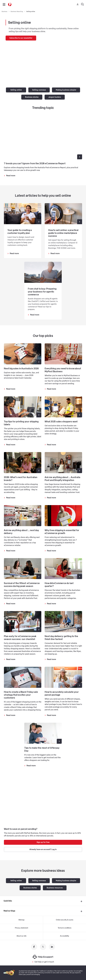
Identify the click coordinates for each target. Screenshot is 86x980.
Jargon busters (55, 97)
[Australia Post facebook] (34, 947)
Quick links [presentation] (8, 901)
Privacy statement (21, 928)
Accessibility (65, 936)
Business (5, 12)
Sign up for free (43, 842)
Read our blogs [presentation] (9, 911)
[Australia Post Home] (10, 5)
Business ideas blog (17, 12)
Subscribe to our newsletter (21, 38)
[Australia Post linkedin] (52, 947)
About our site (21, 936)
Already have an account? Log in (43, 849)
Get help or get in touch (44, 962)
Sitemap (21, 920)
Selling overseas (39, 90)
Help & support (43, 957)
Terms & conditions (65, 928)
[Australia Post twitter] (43, 947)
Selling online (31, 12)
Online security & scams (65, 920)
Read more (11, 176)
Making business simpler (66, 90)
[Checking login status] (78, 4)
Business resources (55, 888)
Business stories (32, 97)
